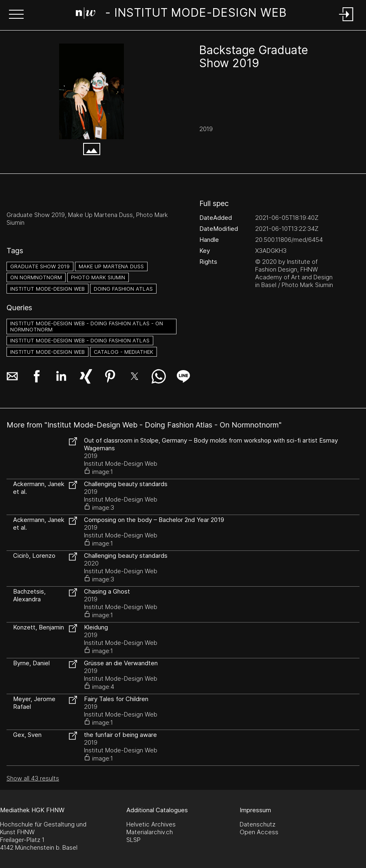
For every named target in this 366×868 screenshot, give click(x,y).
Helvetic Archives (151, 824)
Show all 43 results (33, 778)
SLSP (133, 840)
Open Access (259, 832)
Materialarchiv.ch (150, 832)
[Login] (346, 22)
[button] (16, 15)
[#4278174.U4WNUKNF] (91, 91)
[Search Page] (181, 14)
